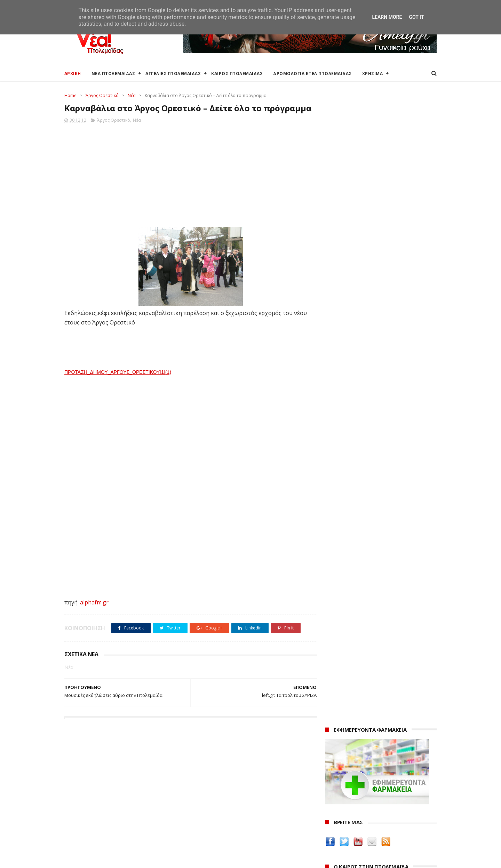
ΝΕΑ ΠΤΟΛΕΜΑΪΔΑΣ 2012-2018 (98, 859)
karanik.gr (338, 598)
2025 (331, 782)
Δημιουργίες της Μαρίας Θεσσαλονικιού (377, 615)
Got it (416, 17)
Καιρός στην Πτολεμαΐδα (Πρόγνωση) (107, 773)
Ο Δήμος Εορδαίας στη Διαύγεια (227, 781)
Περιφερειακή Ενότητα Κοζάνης (226, 790)
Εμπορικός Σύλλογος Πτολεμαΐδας (230, 829)
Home (70, 95)
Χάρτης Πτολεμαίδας (87, 823)
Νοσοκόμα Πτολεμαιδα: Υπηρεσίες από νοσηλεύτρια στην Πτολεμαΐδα (375, 635)
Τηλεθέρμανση (208, 837)
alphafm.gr (94, 615)
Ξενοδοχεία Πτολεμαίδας (93, 814)
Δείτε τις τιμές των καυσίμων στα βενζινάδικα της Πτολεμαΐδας (370, 545)
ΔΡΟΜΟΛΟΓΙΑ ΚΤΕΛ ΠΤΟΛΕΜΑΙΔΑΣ (313, 74)
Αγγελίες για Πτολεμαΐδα (93, 790)
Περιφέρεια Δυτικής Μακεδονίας (228, 798)
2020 (331, 830)
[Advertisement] (188, 185)
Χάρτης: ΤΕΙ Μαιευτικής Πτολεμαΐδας (105, 831)
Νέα (132, 95)
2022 (331, 811)
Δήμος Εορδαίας (209, 773)
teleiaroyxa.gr (343, 590)
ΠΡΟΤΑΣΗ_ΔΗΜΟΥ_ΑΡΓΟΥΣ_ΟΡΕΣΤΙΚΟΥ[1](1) (118, 385)
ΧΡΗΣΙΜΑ (373, 74)
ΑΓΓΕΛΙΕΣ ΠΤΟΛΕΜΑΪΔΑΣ (173, 74)
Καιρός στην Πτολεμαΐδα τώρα (99, 781)
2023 (331, 801)
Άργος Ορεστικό (102, 95)
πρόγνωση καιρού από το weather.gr (377, 311)
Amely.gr (336, 582)
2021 (331, 820)
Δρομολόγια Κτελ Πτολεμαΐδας (100, 806)
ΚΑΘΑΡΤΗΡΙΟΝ (343, 623)
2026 (331, 773)
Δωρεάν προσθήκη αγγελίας (96, 798)
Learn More (387, 17)
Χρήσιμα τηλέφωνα (86, 839)
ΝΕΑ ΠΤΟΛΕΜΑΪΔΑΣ (113, 74)
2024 (331, 792)
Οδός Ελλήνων (343, 607)
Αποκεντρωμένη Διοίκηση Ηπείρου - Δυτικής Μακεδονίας (242, 809)
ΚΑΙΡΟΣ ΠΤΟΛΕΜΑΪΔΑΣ (237, 74)
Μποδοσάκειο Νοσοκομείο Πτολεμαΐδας (237, 820)
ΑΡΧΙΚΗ (73, 74)
